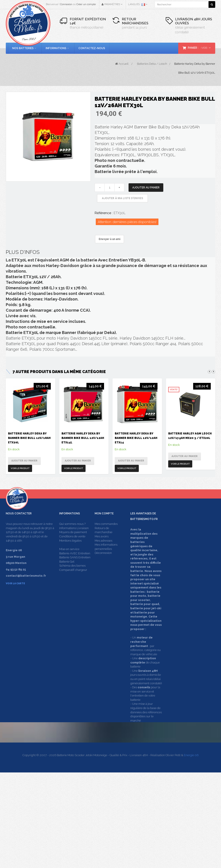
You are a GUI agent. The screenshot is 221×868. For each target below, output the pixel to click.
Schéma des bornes (72, 578)
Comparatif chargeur (73, 582)
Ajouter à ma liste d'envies (122, 198)
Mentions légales (70, 553)
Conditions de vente (72, 549)
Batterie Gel (67, 574)
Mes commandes (106, 536)
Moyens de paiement (73, 545)
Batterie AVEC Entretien (75, 566)
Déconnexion (103, 565)
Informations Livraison (74, 541)
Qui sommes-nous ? (72, 536)
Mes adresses (103, 553)
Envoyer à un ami (109, 239)
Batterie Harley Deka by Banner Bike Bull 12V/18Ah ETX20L (29, 438)
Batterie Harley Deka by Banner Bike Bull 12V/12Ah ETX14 (136, 438)
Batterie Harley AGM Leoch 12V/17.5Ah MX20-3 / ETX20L (190, 436)
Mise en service (69, 562)
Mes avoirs (102, 549)
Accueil (122, 64)
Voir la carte (15, 596)
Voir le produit (20, 468)
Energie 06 (191, 851)
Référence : (104, 213)
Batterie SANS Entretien (75, 570)
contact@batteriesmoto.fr (174, 820)
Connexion (66, 4)
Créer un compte (86, 4)
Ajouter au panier (146, 188)
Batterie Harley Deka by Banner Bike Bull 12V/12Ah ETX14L (83, 438)
